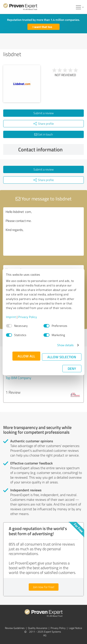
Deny (72, 368)
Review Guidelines (15, 628)
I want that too (42, 27)
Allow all (26, 356)
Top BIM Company (18, 378)
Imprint (11, 317)
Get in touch (43, 134)
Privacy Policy (28, 317)
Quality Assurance (38, 628)
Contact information (50, 149)
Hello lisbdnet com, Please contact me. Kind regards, (43, 231)
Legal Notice (75, 628)
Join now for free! (44, 587)
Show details (65, 345)
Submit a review (44, 113)
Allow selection (62, 357)
